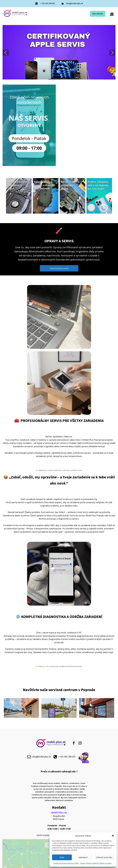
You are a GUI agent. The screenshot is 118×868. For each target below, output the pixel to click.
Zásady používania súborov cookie (66, 863)
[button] (113, 836)
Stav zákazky (98, 14)
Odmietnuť (83, 857)
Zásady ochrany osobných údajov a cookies (96, 863)
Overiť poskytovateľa (59, 268)
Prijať (62, 857)
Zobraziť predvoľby (104, 857)
